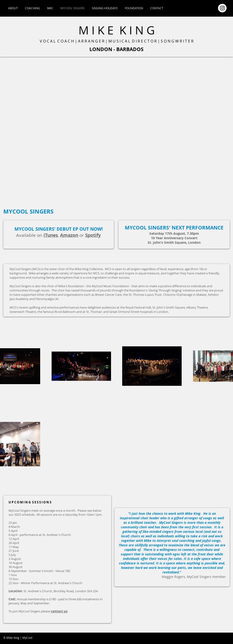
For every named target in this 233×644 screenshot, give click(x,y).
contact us (59, 611)
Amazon (69, 235)
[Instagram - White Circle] (222, 8)
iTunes (51, 235)
